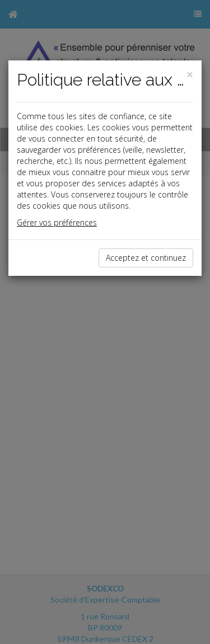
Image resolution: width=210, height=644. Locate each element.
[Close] (190, 75)
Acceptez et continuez (146, 258)
